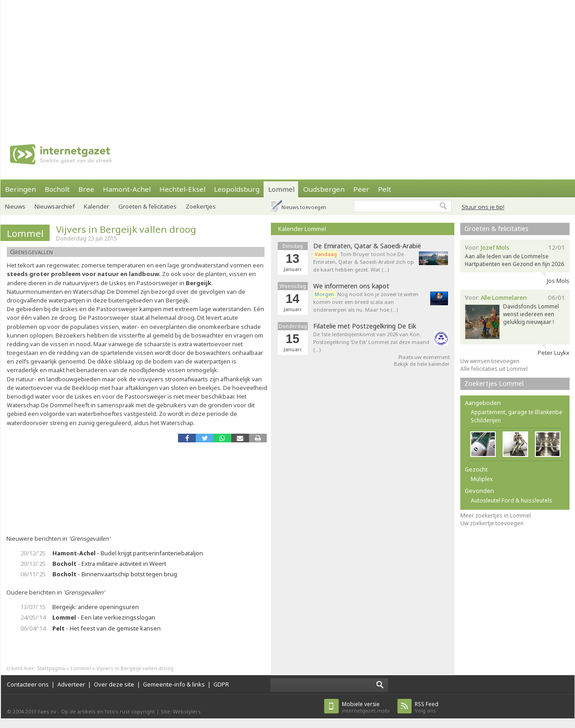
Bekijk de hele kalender (422, 364)
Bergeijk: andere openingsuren (96, 607)
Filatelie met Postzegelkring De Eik (365, 326)
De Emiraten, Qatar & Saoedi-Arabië (367, 246)
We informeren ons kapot (351, 286)
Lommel (281, 189)
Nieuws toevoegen (304, 207)
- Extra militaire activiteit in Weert (109, 564)
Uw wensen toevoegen (490, 361)
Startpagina (51, 668)
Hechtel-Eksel (182, 189)
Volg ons (427, 707)
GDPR (221, 684)
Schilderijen (486, 420)
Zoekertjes (201, 206)
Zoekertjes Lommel (494, 383)
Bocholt (57, 189)
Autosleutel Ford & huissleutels (511, 500)
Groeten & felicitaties (148, 206)
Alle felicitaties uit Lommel (494, 369)
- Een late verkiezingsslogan (104, 617)
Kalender (97, 206)
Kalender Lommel (302, 229)
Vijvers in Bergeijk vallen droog (126, 229)
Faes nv (47, 711)
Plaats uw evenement (424, 357)
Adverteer (71, 684)
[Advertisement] (208, 64)
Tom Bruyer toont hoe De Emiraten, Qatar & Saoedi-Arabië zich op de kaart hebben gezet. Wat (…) (364, 262)
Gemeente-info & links (174, 684)
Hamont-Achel (127, 189)
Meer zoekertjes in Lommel (496, 515)
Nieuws (15, 206)
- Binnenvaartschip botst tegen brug (115, 574)
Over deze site (114, 684)
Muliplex (482, 479)
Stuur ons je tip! (483, 207)
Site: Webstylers (181, 711)
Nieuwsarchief (55, 206)
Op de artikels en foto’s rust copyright (108, 711)
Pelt (384, 189)
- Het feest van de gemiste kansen (107, 628)
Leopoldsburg (237, 189)
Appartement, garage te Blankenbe (516, 412)
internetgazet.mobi (366, 707)
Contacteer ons (28, 684)
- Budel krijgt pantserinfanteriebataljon (128, 553)
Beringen (20, 189)
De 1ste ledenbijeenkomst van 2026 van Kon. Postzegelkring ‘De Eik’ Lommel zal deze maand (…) (371, 342)
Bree (86, 189)
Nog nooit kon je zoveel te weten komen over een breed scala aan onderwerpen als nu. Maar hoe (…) (366, 302)
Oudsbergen (324, 189)
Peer (361, 189)
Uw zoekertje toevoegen (492, 523)
